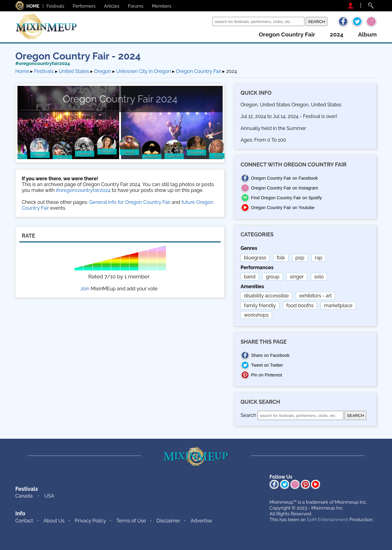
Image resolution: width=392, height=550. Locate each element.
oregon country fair (287, 34)
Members (162, 6)
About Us (54, 521)
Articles (112, 6)
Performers (84, 6)
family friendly (260, 306)
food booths (300, 306)
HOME (33, 6)
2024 (337, 34)
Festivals (55, 6)
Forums (136, 6)
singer (297, 277)
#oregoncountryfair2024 (43, 63)
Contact (24, 521)
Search (203, 21)
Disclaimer (168, 521)
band (250, 277)
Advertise (201, 521)
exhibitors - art (315, 296)
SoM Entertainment (328, 520)
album (367, 34)
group (273, 277)
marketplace (338, 306)
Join (85, 289)
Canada (24, 496)
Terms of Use (131, 521)
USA (49, 496)
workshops (256, 315)
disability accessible (266, 296)
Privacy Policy (91, 521)
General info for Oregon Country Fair (130, 202)
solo (319, 277)
